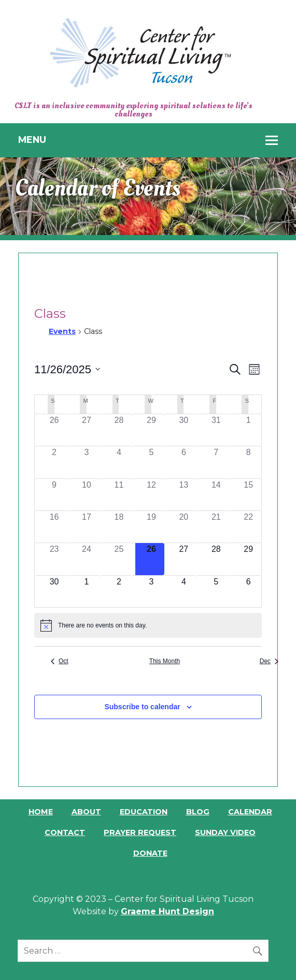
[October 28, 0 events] (119, 430)
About (86, 812)
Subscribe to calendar (142, 707)
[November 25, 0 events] (119, 559)
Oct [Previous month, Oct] (60, 661)
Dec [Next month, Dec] (269, 661)
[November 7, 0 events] (216, 462)
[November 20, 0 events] (184, 527)
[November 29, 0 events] (248, 559)
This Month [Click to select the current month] (165, 661)
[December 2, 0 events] (119, 591)
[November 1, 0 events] (248, 430)
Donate (150, 853)
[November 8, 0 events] (248, 462)
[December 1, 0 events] (87, 591)
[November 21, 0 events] (216, 527)
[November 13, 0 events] (184, 495)
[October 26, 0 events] (54, 430)
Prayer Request (140, 832)
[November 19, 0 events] (151, 527)
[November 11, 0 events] (119, 495)
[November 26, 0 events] (151, 559)
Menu (32, 140)
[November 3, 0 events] (87, 462)
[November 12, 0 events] (151, 495)
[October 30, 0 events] (184, 430)
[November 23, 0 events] (54, 559)
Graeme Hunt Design (167, 911)
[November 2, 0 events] (54, 462)
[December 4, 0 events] (184, 591)
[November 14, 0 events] (216, 495)
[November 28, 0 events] (216, 559)
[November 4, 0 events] (119, 462)
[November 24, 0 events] (87, 559)
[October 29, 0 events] (151, 430)
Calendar (250, 812)
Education (144, 812)
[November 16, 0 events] (54, 527)
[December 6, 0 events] (248, 591)
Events (62, 331)
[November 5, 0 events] (151, 462)
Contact (65, 832)
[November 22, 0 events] (248, 527)
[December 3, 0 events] (151, 591)
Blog (198, 812)
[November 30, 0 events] (54, 591)
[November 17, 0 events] (87, 527)
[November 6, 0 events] (184, 462)
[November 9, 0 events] (54, 495)
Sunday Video (225, 832)
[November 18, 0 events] (119, 527)
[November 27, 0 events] (184, 559)
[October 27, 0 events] (87, 430)
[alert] (148, 625)
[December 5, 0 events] (216, 591)
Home (41, 812)
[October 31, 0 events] (216, 430)
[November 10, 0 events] (87, 495)
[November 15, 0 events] (248, 495)
